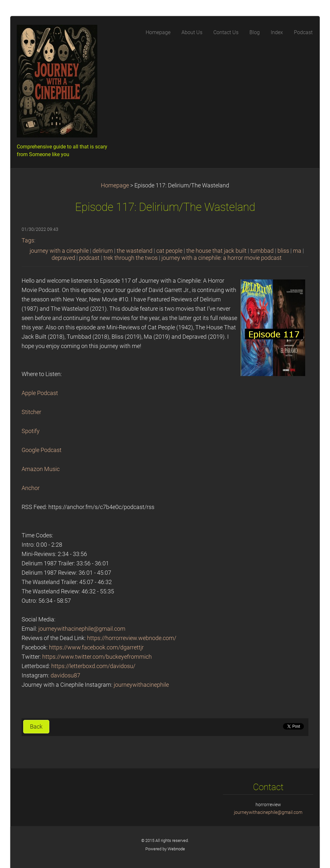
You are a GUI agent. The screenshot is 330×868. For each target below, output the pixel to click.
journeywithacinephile (141, 685)
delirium (103, 251)
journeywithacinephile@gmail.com (82, 629)
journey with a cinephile (59, 251)
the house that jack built (216, 251)
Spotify (31, 431)
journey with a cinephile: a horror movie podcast (222, 258)
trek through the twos (131, 258)
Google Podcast (42, 450)
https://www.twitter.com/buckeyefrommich (97, 657)
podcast (89, 258)
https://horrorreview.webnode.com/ (132, 638)
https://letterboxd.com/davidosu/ (93, 666)
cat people (169, 251)
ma (297, 251)
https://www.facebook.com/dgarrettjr (96, 647)
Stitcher (31, 412)
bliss (283, 251)
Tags (28, 241)
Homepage (115, 185)
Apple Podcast (40, 393)
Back (36, 727)
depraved (63, 258)
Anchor (31, 488)
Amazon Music (41, 469)
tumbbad (262, 251)
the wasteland (135, 251)
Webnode (176, 849)
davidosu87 (65, 675)
